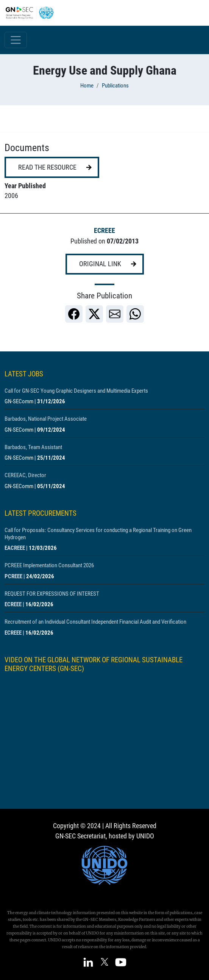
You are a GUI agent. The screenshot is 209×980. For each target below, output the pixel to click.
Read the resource (47, 167)
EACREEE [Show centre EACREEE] (15, 548)
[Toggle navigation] (16, 40)
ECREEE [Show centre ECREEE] (104, 231)
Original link (100, 264)
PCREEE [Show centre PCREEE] (13, 576)
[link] (74, 314)
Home (87, 86)
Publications (115, 86)
